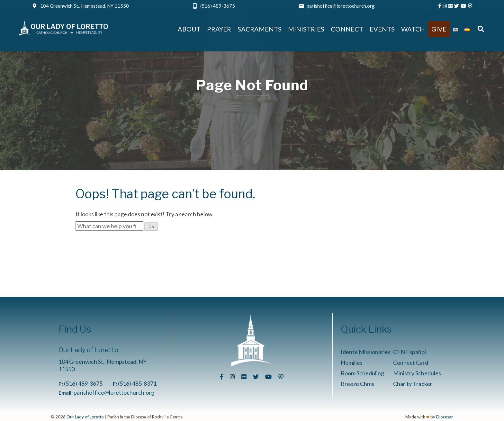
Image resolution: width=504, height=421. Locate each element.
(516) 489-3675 (218, 6)
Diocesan (445, 417)
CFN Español (410, 352)
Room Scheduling (362, 373)
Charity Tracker (413, 384)
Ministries (306, 29)
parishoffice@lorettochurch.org (341, 6)
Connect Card (411, 363)
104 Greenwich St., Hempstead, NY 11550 (85, 6)
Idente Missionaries (366, 352)
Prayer (219, 29)
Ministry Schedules (417, 373)
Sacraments (260, 29)
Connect (347, 29)
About (189, 29)
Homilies (352, 363)
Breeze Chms (357, 384)
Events (382, 29)
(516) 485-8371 (137, 383)
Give (439, 29)
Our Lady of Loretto (85, 417)
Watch (413, 29)
